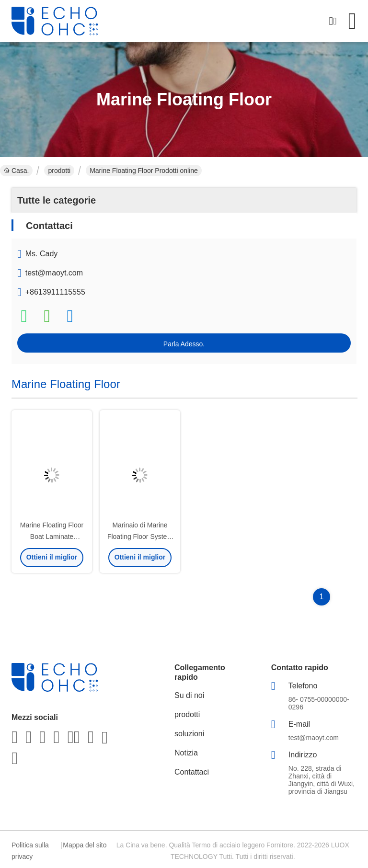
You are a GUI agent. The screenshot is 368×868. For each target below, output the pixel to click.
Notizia (186, 753)
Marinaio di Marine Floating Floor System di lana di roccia (140, 537)
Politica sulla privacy (30, 851)
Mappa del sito (85, 845)
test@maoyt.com (54, 273)
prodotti (59, 171)
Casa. (16, 171)
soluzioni (189, 734)
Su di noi (189, 695)
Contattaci (192, 772)
